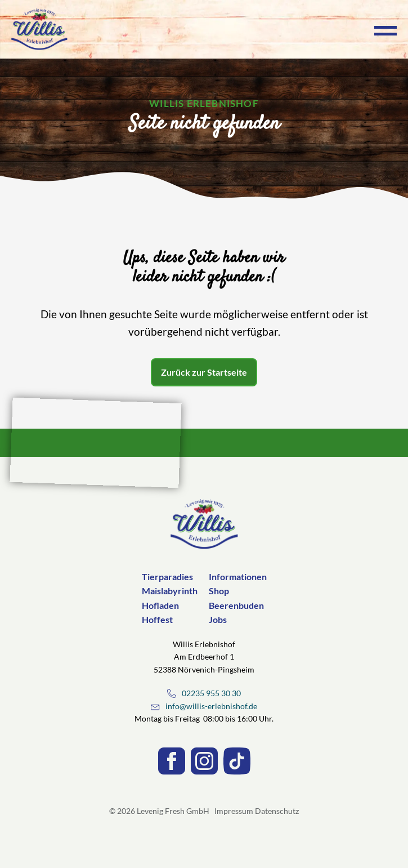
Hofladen (160, 605)
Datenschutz (277, 811)
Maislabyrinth (170, 591)
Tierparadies (167, 577)
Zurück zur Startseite (204, 372)
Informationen (238, 577)
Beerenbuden (236, 605)
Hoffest (157, 619)
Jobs (218, 619)
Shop (219, 591)
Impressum (234, 811)
